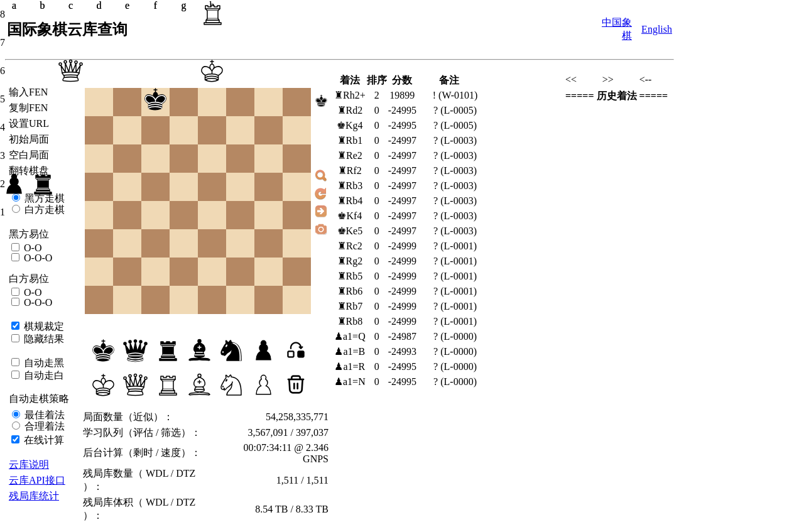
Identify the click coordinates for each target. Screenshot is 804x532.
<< (571, 79)
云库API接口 (37, 480)
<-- (646, 79)
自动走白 (43, 375)
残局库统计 (34, 496)
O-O (31, 248)
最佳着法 (43, 415)
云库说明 (29, 464)
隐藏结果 (43, 339)
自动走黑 (43, 363)
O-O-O (37, 258)
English (657, 29)
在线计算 (43, 440)
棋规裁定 (43, 326)
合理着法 (43, 426)
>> (608, 79)
